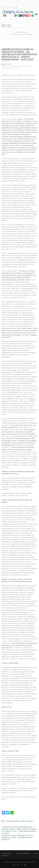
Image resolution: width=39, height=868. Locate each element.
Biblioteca (24, 32)
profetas (16, 821)
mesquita (9, 821)
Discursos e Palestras (10, 68)
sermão (23, 821)
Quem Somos (7, 853)
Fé (5, 821)
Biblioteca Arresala (11, 66)
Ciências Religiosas (25, 66)
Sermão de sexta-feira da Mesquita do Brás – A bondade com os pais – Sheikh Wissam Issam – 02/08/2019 (18, 837)
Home (17, 32)
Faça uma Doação (23, 853)
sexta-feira (30, 821)
